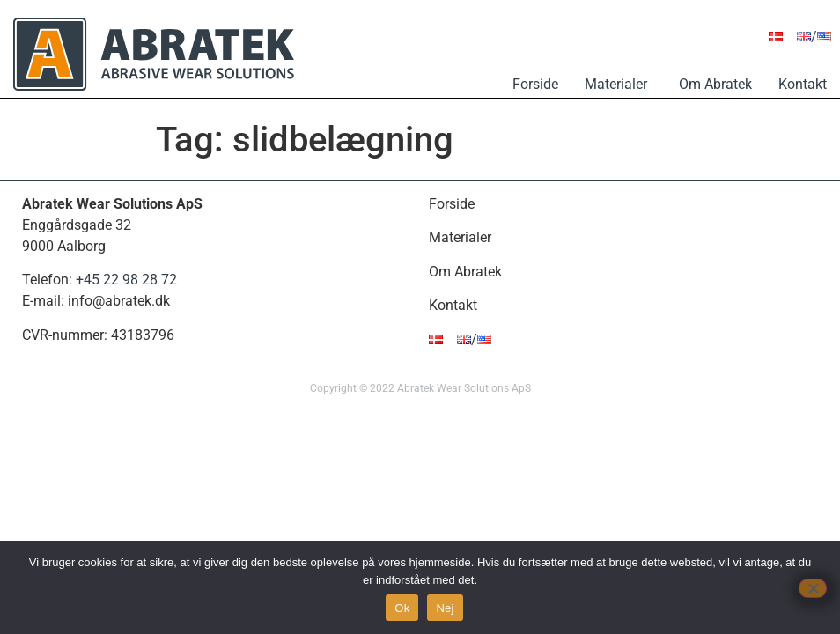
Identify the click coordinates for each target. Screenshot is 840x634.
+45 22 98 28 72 (126, 280)
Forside (535, 84)
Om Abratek (715, 84)
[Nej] (813, 588)
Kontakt (803, 84)
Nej (445, 608)
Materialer (619, 84)
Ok (402, 608)
